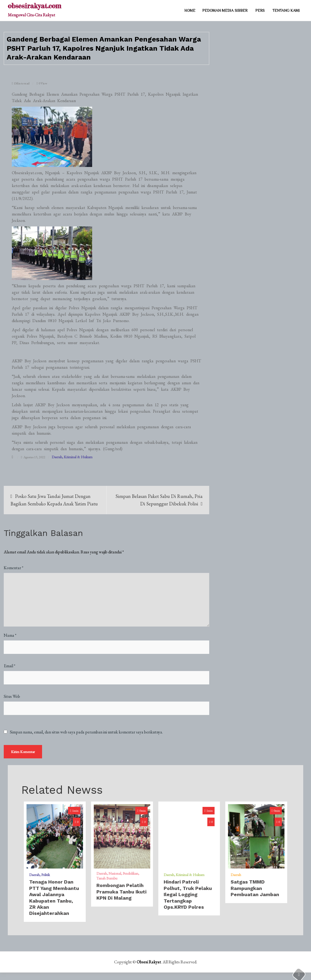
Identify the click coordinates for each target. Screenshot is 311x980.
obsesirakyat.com (34, 6)
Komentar (14, 568)
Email (10, 666)
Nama (10, 636)
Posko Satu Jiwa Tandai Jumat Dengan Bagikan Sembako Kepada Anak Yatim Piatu (54, 500)
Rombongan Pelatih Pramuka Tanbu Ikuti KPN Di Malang (121, 892)
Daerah (57, 457)
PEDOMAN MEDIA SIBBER (225, 10)
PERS (260, 10)
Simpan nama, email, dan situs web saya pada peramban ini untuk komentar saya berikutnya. (86, 732)
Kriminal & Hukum (78, 457)
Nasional (115, 874)
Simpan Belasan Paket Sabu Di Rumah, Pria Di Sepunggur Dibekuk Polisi (159, 500)
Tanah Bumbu (107, 879)
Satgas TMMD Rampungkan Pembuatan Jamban (255, 889)
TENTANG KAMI (286, 10)
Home (190, 10)
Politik (46, 875)
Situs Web (12, 697)
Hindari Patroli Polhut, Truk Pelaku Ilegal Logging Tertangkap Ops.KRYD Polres (188, 895)
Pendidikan (130, 874)
